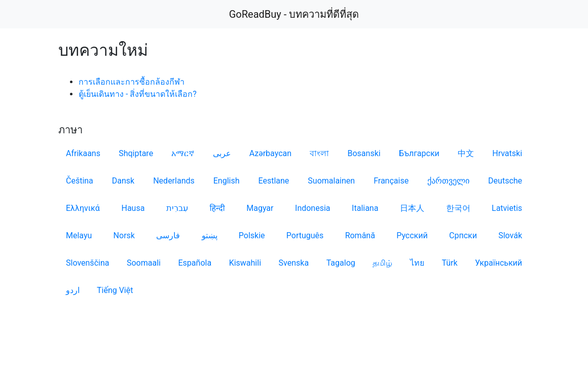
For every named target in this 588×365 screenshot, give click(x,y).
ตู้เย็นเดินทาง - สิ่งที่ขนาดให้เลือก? (138, 94)
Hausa (133, 208)
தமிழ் (382, 263)
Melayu (79, 235)
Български (419, 153)
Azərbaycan (270, 153)
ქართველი (448, 181)
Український (499, 263)
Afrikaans (83, 153)
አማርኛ (183, 153)
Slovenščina (87, 263)
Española (195, 263)
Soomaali (144, 263)
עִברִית (177, 208)
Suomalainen (331, 181)
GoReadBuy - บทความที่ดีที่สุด (294, 14)
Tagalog (341, 263)
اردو (73, 290)
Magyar (260, 208)
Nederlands (174, 181)
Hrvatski (507, 153)
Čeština (80, 181)
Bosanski (364, 153)
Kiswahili (245, 263)
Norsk (124, 235)
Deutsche (505, 181)
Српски (463, 235)
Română (360, 235)
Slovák (510, 235)
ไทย (417, 263)
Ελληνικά (83, 208)
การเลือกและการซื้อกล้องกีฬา (132, 82)
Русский (412, 235)
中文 (466, 153)
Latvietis (507, 208)
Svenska (294, 263)
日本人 (412, 208)
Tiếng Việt (115, 290)
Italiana (365, 208)
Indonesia (313, 208)
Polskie (252, 235)
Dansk (123, 181)
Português (305, 235)
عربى (222, 153)
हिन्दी (217, 208)
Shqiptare (136, 153)
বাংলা (319, 153)
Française (391, 181)
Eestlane (273, 181)
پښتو (210, 235)
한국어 (458, 208)
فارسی (168, 235)
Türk (449, 263)
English (227, 181)
